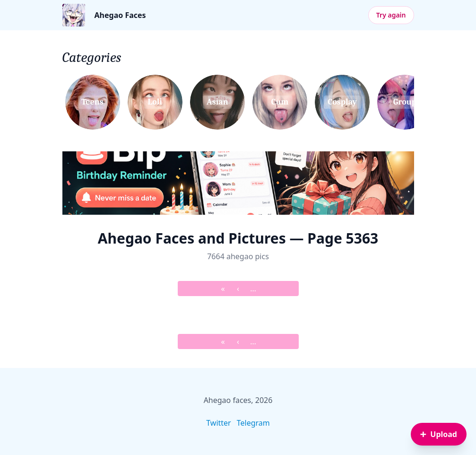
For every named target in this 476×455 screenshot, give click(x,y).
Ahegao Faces (120, 15)
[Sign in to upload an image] (439, 434)
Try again (391, 15)
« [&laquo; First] (223, 289)
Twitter (218, 423)
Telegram (253, 423)
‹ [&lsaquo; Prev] (238, 289)
